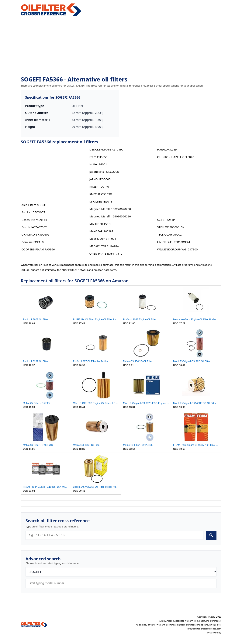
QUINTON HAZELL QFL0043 (176, 157)
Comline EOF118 (33, 242)
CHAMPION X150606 (35, 234)
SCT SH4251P (166, 220)
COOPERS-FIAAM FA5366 (38, 249)
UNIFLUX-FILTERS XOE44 (174, 242)
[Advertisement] (121, 46)
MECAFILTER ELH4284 (104, 246)
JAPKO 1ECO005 (100, 179)
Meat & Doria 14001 (103, 239)
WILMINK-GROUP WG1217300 (177, 249)
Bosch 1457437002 (34, 227)
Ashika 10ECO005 (33, 212)
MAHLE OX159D (100, 224)
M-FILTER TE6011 (101, 201)
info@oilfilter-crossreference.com (204, 629)
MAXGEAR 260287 (101, 231)
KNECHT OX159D (101, 194)
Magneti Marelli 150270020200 (110, 209)
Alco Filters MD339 (34, 205)
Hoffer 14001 (98, 164)
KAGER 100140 (99, 187)
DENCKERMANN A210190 (106, 149)
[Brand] (121, 572)
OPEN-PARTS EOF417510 (106, 253)
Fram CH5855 (98, 157)
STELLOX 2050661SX (171, 227)
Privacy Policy (214, 633)
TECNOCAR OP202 (169, 234)
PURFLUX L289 (167, 149)
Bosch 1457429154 (34, 220)
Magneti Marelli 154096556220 (110, 216)
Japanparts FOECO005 (104, 172)
